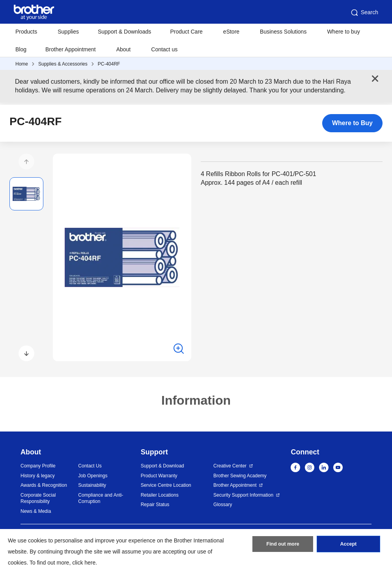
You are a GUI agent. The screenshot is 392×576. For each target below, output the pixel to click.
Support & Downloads (124, 32)
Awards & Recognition (44, 485)
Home (22, 64)
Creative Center (230, 466)
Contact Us (90, 466)
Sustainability (92, 485)
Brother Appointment (71, 49)
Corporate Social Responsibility (38, 498)
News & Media (36, 511)
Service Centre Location (166, 485)
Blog (21, 49)
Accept (348, 546)
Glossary (223, 505)
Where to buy (343, 32)
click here (84, 563)
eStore (231, 32)
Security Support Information (243, 495)
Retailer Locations (160, 495)
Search (364, 13)
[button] (26, 161)
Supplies (68, 32)
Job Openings (93, 476)
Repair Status (155, 505)
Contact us (164, 49)
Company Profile (38, 466)
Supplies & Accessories (63, 64)
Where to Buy (352, 123)
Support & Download (162, 466)
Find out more (283, 546)
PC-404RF (109, 64)
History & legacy (38, 476)
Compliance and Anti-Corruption (101, 498)
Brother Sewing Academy (240, 476)
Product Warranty (159, 476)
